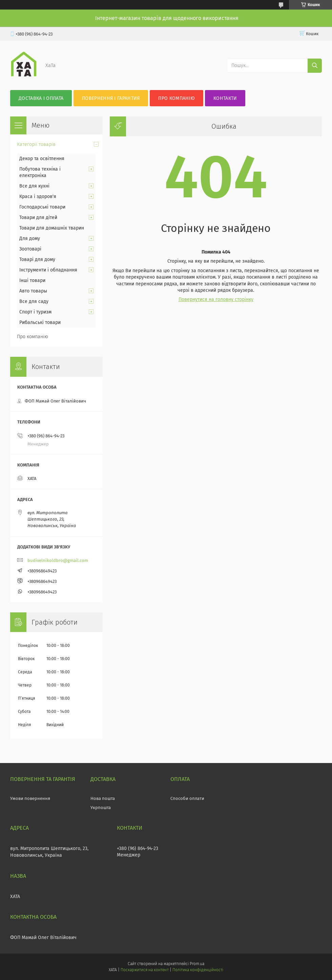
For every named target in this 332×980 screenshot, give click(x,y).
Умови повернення (30, 798)
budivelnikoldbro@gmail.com (58, 560)
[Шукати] (315, 66)
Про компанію (177, 98)
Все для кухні (34, 186)
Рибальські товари (40, 322)
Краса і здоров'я (38, 197)
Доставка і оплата (41, 98)
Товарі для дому (37, 259)
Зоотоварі (30, 249)
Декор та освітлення (42, 159)
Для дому (30, 238)
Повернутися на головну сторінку (216, 299)
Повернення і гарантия (111, 98)
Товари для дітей (38, 217)
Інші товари (32, 280)
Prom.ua (197, 964)
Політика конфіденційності (198, 970)
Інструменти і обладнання (48, 270)
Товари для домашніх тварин (52, 228)
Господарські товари (42, 207)
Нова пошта (103, 798)
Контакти (225, 98)
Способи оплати (187, 798)
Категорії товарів (36, 144)
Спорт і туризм (35, 312)
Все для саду (34, 301)
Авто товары (33, 291)
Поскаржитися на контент (144, 970)
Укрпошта (101, 808)
